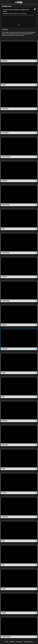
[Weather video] (19, 604)
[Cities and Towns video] (19, 148)
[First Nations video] (19, 100)
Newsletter (12, 642)
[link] (19, 3)
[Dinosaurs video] (19, 316)
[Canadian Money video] (19, 628)
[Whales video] (19, 364)
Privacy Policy (19, 642)
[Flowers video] (19, 460)
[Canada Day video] (19, 508)
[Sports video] (19, 532)
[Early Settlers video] (19, 124)
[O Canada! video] (19, 340)
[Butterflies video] (19, 412)
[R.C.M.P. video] (19, 484)
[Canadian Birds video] (19, 292)
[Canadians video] (19, 172)
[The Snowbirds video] (19, 244)
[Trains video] (19, 388)
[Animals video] (19, 580)
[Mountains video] (19, 52)
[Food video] (19, 556)
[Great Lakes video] (19, 436)
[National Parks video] (19, 196)
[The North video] (19, 268)
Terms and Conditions (28, 642)
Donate (7, 642)
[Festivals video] (19, 76)
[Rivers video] (19, 220)
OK (19, 25)
